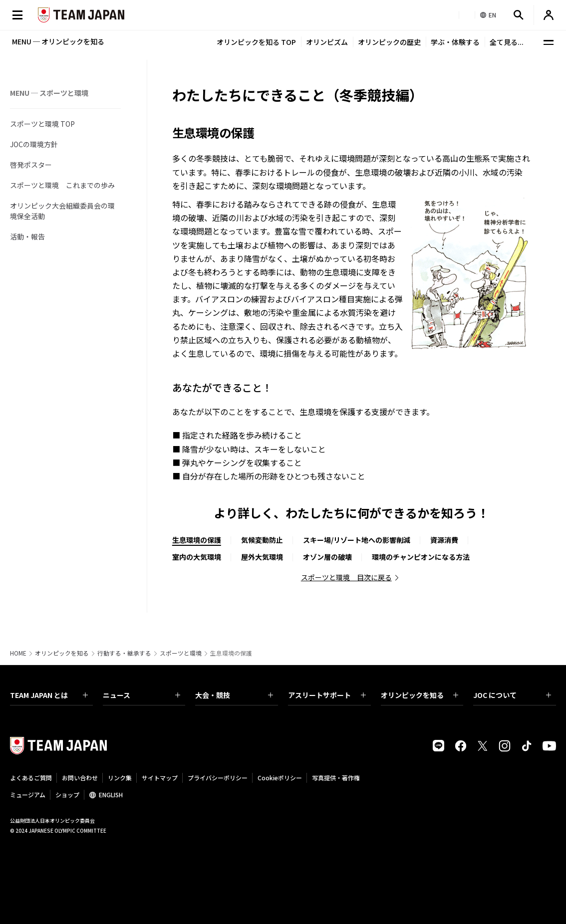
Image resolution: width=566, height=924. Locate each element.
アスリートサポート (327, 695)
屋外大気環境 (262, 557)
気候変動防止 (262, 540)
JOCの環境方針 (34, 144)
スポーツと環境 (181, 653)
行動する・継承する (124, 653)
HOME (18, 653)
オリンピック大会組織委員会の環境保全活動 (62, 211)
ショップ (67, 795)
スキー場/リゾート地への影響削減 (357, 540)
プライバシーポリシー (218, 778)
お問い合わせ (80, 778)
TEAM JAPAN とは (49, 695)
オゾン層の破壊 (327, 557)
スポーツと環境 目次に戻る (346, 577)
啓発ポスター (31, 165)
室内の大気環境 (197, 557)
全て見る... (507, 42)
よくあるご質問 (31, 778)
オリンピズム (327, 42)
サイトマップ (160, 778)
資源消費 (444, 540)
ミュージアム (28, 795)
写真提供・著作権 (336, 778)
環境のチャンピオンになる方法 (421, 557)
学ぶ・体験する (455, 42)
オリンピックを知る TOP (256, 42)
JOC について (512, 695)
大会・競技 (234, 695)
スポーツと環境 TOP (42, 124)
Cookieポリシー (280, 778)
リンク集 (120, 778)
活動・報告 (27, 236)
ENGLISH (111, 795)
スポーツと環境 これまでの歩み (62, 185)
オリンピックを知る (62, 653)
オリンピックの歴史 (389, 42)
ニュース (142, 695)
